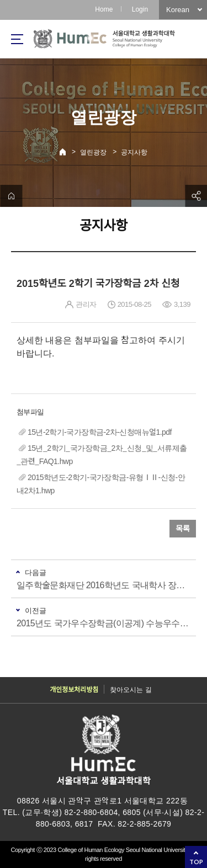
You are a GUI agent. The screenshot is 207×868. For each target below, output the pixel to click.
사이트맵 (17, 39)
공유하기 (196, 196)
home (11, 196)
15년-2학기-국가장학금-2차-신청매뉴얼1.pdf (100, 432)
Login (140, 9)
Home (104, 9)
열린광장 (93, 152)
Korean (178, 10)
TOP (196, 862)
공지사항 (134, 152)
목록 (183, 529)
